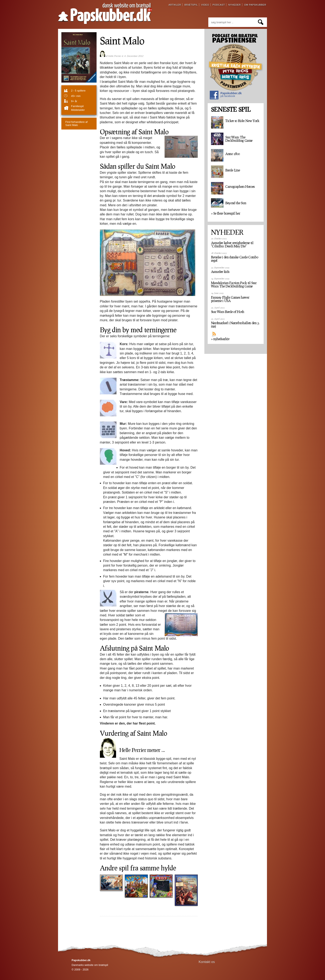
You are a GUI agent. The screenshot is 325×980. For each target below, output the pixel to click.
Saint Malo (76, 123)
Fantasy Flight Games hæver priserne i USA (230, 299)
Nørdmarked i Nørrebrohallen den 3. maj (235, 325)
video (205, 5)
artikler (175, 5)
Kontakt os (207, 962)
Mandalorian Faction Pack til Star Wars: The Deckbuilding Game (234, 285)
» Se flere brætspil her (226, 213)
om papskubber (255, 5)
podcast (219, 5)
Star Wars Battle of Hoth (228, 312)
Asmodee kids (220, 272)
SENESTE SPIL (231, 109)
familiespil (77, 106)
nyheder (234, 5)
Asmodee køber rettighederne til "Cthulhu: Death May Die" (232, 244)
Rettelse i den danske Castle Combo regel (235, 259)
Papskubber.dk (226, 96)
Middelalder (78, 110)
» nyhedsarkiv (220, 339)
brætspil (191, 5)
